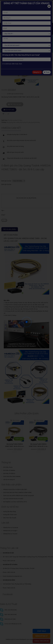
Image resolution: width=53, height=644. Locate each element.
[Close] (49, 6)
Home (5, 49)
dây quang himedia (34, 122)
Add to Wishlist (3, 114)
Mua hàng (16, 420)
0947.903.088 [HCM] (10, 614)
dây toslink (16, 122)
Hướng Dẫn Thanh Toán (10, 515)
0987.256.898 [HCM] (10, 610)
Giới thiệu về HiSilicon (9, 473)
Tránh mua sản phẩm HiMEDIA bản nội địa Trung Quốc (19, 496)
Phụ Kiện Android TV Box (15, 120)
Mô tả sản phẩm (10, 229)
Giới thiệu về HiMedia (9, 470)
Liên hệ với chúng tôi (9, 480)
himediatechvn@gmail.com (11, 2)
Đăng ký (37, 72)
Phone (24, 2)
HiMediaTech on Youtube (10, 534)
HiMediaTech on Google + (10, 531)
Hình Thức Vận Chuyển (10, 518)
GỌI (9, 110)
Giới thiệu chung (8, 467)
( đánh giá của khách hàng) (15, 94)
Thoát (47, 72)
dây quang (10, 122)
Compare (8, 114)
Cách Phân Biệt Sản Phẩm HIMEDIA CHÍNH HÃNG (17, 492)
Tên (3, 211)
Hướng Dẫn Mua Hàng (10, 512)
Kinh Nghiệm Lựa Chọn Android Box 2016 (15, 502)
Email (3, 215)
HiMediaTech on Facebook (11, 528)
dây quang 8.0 (24, 122)
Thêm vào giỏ (16, 104)
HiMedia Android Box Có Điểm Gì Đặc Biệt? (15, 489)
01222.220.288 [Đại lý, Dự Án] (13, 624)
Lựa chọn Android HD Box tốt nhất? (13, 499)
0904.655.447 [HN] (10, 619)
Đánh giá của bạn (6, 181)
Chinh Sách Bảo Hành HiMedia (12, 476)
